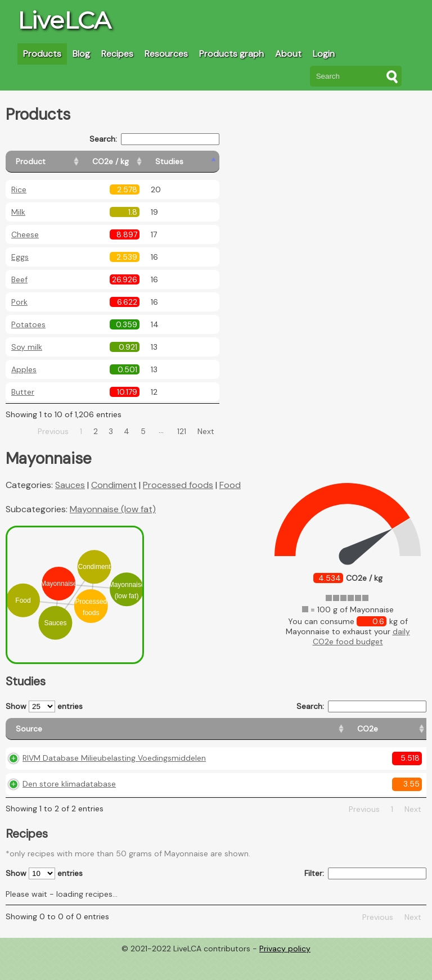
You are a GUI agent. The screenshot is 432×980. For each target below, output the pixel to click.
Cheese (25, 234)
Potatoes (28, 324)
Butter (23, 392)
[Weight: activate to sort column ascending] (404, 734)
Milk (18, 212)
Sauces (70, 485)
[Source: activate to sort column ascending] (93, 734)
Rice (19, 189)
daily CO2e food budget (361, 636)
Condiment (114, 485)
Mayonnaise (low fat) (113, 509)
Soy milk (27, 347)
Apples (24, 369)
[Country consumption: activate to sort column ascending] (334, 734)
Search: (154, 139)
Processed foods (178, 485)
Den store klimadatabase (69, 807)
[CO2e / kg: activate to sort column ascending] (139, 162)
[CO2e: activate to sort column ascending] (200, 734)
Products (42, 54)
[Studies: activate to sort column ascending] (195, 162)
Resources (166, 54)
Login (324, 54)
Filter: (365, 897)
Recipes (117, 54)
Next (206, 431)
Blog (81, 54)
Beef (19, 279)
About (288, 54)
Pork (19, 302)
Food (230, 485)
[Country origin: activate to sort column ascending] (254, 734)
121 (182, 431)
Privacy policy (285, 972)
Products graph (231, 54)
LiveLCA (64, 20)
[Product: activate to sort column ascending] (57, 162)
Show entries (44, 706)
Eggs (20, 257)
